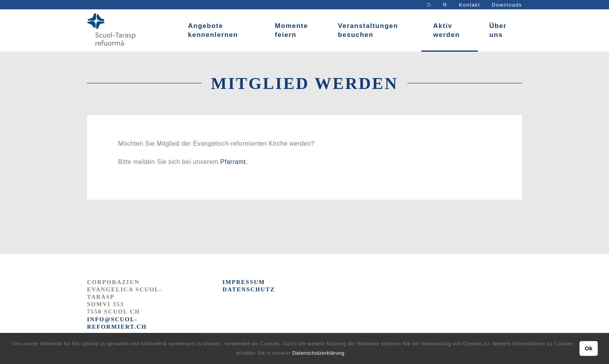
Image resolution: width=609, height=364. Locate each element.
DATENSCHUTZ (249, 289)
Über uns (498, 30)
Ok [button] (588, 348)
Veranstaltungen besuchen (368, 30)
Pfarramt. (234, 162)
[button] (349, 354)
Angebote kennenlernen (213, 30)
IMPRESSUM (244, 282)
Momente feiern (291, 30)
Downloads (507, 5)
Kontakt (470, 5)
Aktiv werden (446, 30)
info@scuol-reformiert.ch (117, 323)
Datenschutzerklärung (318, 353)
